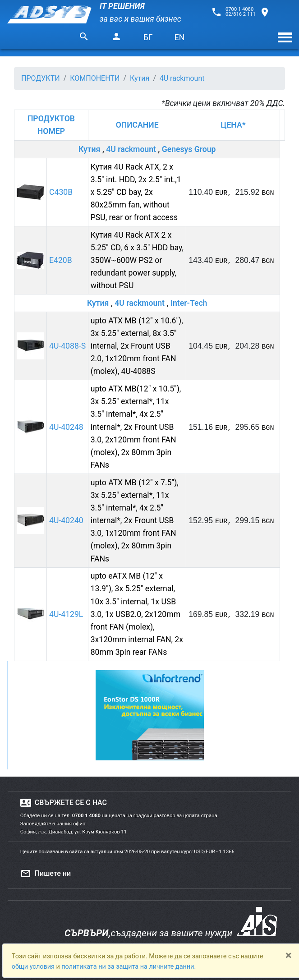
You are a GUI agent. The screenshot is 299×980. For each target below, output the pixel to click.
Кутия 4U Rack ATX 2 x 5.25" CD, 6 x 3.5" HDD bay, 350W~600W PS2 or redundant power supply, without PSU (137, 260)
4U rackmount (131, 149)
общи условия (34, 967)
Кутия (89, 149)
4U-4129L (66, 614)
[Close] (289, 955)
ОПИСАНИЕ (137, 125)
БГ (148, 37)
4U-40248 (66, 427)
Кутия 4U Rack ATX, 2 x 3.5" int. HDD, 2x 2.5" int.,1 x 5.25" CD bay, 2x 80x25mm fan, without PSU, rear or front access (136, 192)
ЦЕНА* (233, 125)
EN (180, 37)
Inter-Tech (189, 303)
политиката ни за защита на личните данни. (129, 967)
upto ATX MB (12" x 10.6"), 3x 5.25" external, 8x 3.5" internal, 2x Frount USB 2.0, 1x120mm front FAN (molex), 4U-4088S (137, 346)
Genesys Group (189, 149)
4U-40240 (66, 520)
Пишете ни (46, 874)
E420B (61, 260)
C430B (61, 192)
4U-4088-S (67, 346)
